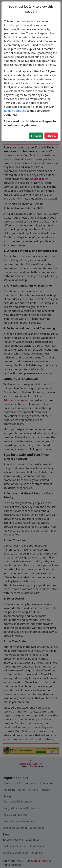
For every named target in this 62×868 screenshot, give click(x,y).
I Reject (51, 136)
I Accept (36, 136)
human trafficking (15, 111)
